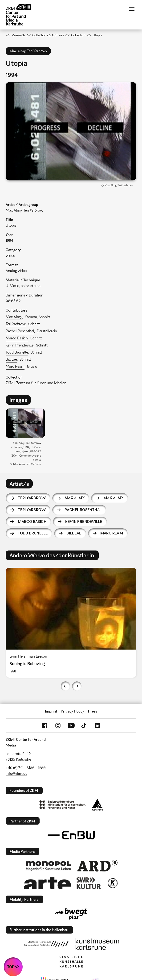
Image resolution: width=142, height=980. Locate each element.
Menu (132, 9)
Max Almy (14, 317)
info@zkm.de (16, 773)
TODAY (13, 967)
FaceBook (45, 726)
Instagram (58, 726)
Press (93, 711)
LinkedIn (97, 726)
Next (77, 686)
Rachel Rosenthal (20, 331)
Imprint (51, 711)
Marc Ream (15, 366)
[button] (71, 131)
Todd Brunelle (17, 352)
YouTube (71, 726)
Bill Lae (11, 359)
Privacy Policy (73, 711)
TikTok (84, 726)
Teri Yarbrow (16, 324)
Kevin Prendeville (20, 345)
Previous (65, 686)
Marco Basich (17, 338)
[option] (27, 439)
